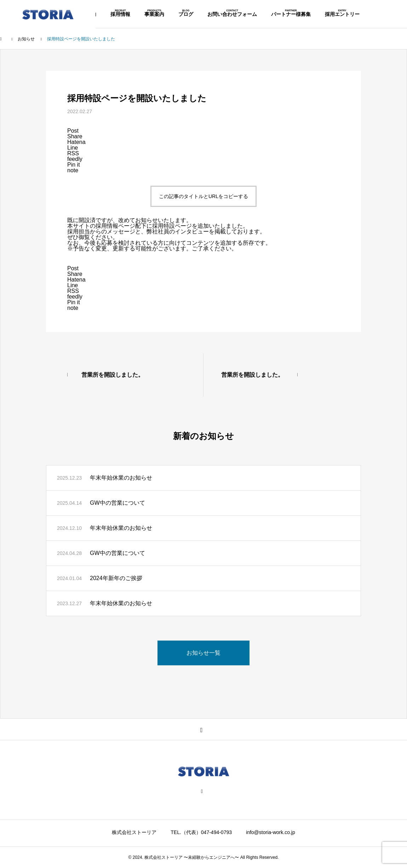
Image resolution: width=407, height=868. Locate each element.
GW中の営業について (117, 503)
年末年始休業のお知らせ (121, 478)
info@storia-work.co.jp (271, 832)
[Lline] (73, 148)
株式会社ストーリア (134, 832)
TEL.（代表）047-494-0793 (201, 832)
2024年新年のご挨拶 (116, 578)
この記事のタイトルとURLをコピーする (203, 196)
